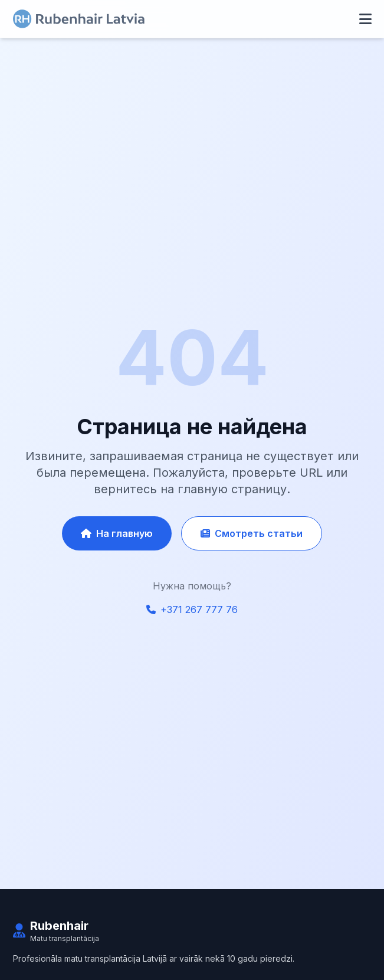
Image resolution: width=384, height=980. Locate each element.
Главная (29, 960)
